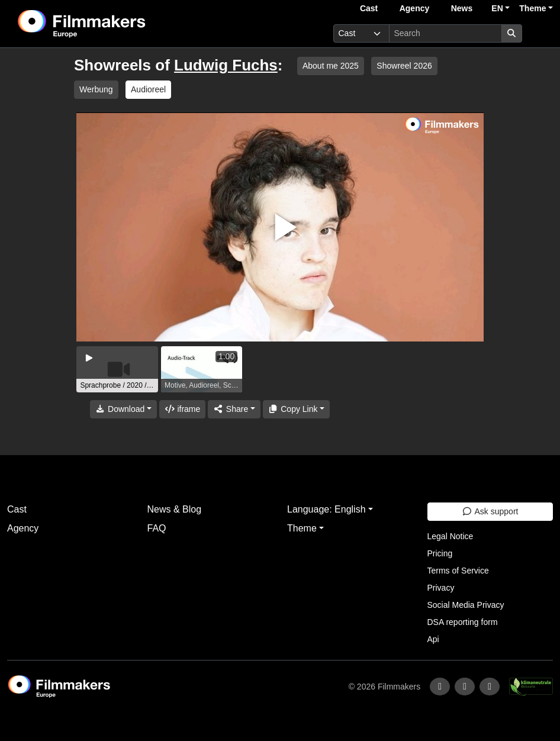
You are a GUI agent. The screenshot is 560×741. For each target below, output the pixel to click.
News (462, 8)
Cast (369, 8)
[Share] (234, 409)
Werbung (96, 89)
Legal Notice (450, 536)
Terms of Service (458, 571)
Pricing (440, 553)
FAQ (157, 528)
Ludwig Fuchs (226, 65)
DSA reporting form (463, 622)
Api (433, 639)
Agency (415, 8)
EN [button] (497, 8)
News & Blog (175, 509)
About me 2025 (331, 66)
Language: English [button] (326, 509)
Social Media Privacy (466, 605)
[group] (117, 369)
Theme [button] (532, 8)
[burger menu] (540, 33)
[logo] (111, 24)
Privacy (441, 588)
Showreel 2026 (404, 66)
